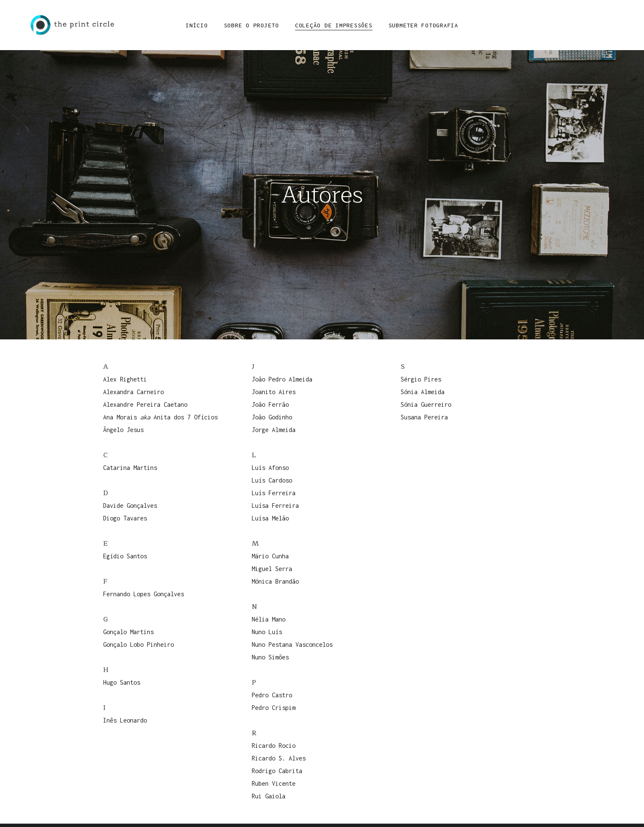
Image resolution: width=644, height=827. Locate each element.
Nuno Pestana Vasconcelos (292, 644)
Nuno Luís (267, 632)
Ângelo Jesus (123, 430)
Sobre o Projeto (251, 25)
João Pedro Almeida (282, 379)
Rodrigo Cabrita (277, 771)
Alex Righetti (125, 379)
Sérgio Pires (421, 379)
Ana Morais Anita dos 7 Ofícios (160, 417)
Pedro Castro (272, 695)
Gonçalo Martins (128, 632)
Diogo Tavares (125, 518)
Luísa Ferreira (275, 506)
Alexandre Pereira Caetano (145, 404)
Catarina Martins (130, 468)
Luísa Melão (270, 518)
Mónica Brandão (275, 581)
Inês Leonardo (125, 720)
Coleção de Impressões (334, 25)
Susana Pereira (424, 417)
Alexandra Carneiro (133, 392)
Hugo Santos (122, 682)
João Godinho (272, 417)
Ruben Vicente (274, 783)
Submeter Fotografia (423, 25)
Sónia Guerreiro (426, 404)
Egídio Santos (125, 556)
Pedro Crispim (274, 708)
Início (197, 25)
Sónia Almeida (423, 392)
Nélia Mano (269, 619)
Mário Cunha (270, 556)
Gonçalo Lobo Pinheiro (138, 644)
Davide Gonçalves (130, 506)
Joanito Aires (274, 392)
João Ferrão (270, 404)
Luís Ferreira (274, 493)
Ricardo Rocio (274, 746)
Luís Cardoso (272, 480)
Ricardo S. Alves (279, 758)
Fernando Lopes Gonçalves (144, 594)
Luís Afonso (270, 468)
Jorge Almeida (274, 430)
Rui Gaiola (269, 796)
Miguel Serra (272, 569)
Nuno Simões (270, 657)
